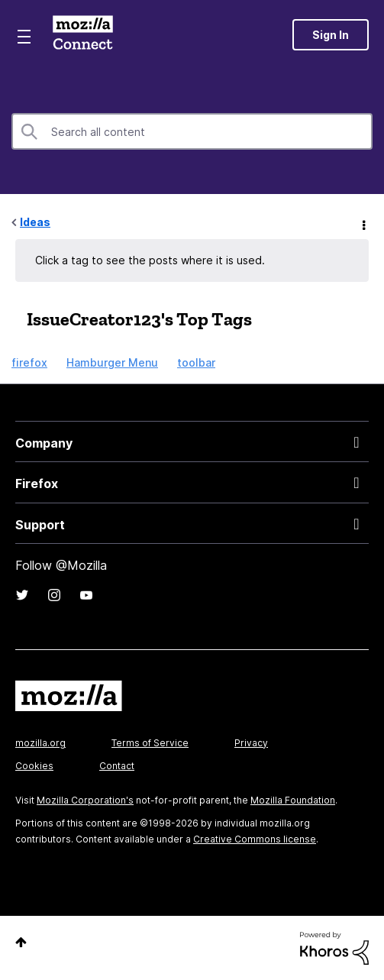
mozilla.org (40, 743)
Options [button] (363, 223)
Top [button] (21, 942)
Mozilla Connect (83, 34)
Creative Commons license (255, 839)
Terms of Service (150, 743)
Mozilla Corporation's (85, 800)
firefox (29, 362)
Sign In (331, 35)
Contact (117, 766)
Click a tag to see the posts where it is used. (150, 260)
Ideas (35, 222)
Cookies (34, 766)
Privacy (251, 743)
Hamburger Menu (112, 362)
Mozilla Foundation (293, 800)
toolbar (196, 362)
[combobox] (192, 131)
